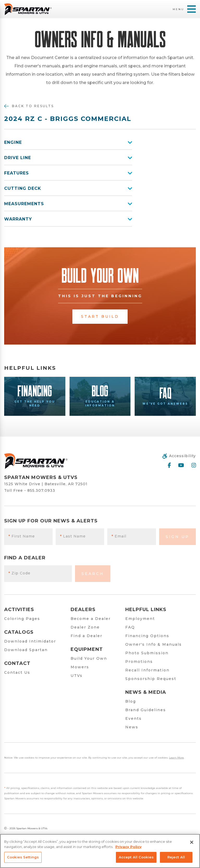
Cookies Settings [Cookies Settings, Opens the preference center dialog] (23, 857)
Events (133, 718)
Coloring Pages (22, 619)
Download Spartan (26, 650)
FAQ (130, 627)
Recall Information (147, 670)
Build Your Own (89, 658)
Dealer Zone (85, 627)
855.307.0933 (41, 490)
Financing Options (147, 636)
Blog (131, 701)
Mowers (80, 667)
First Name (22, 536)
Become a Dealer (91, 619)
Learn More (176, 758)
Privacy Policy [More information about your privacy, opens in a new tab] (129, 847)
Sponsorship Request (151, 679)
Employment (140, 619)
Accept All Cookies (136, 857)
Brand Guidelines (146, 710)
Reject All (176, 857)
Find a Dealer (86, 636)
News (132, 727)
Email (119, 536)
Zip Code (19, 573)
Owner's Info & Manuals (154, 644)
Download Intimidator (30, 641)
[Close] (192, 842)
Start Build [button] (100, 316)
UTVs (77, 676)
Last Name (73, 536)
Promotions (139, 662)
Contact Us (17, 672)
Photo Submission (147, 653)
